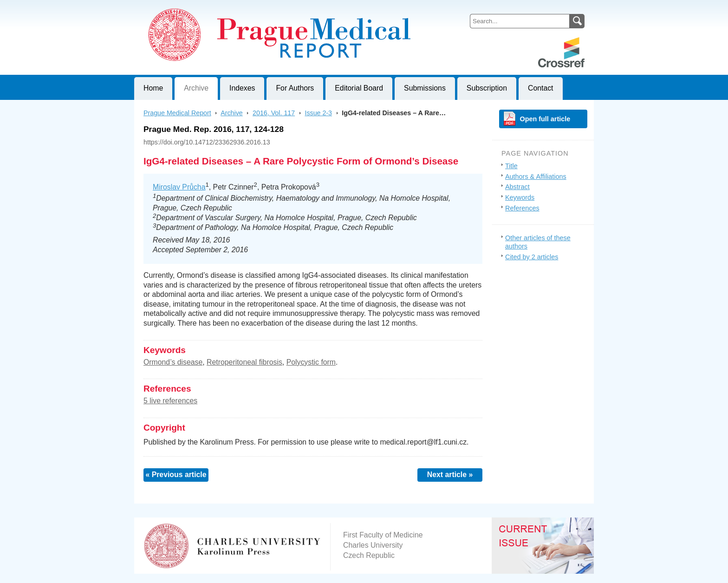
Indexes (242, 88)
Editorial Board (359, 88)
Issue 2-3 (318, 113)
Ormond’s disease (173, 362)
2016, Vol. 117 (274, 113)
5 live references (170, 401)
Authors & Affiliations (536, 177)
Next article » (450, 475)
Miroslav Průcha (179, 187)
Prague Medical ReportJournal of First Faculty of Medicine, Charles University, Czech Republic (248, 7)
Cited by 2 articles (532, 257)
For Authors (295, 88)
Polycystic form (311, 362)
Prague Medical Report (177, 113)
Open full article (545, 119)
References (522, 208)
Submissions (425, 88)
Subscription (487, 88)
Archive (196, 88)
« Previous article (176, 475)
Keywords (520, 197)
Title (511, 166)
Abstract (517, 187)
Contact (541, 88)
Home (153, 88)
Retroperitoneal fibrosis (244, 362)
